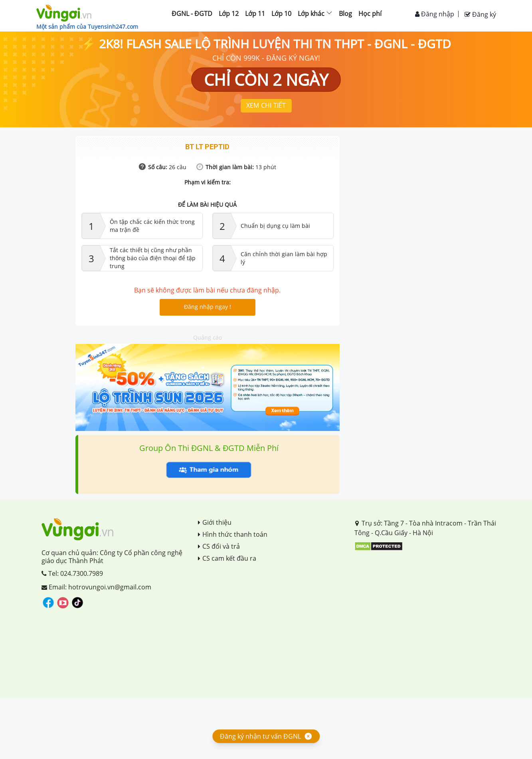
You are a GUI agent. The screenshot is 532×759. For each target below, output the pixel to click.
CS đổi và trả (219, 546)
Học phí (370, 14)
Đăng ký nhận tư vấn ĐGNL (260, 736)
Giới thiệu (215, 522)
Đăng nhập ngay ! (208, 307)
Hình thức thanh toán (233, 534)
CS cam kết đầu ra (227, 558)
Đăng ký (480, 14)
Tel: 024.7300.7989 (72, 573)
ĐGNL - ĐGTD (192, 14)
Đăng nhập (435, 14)
